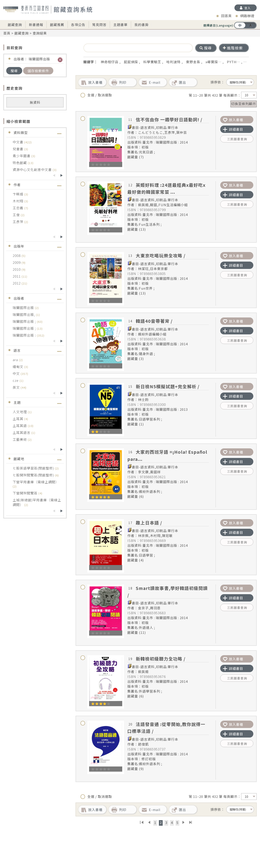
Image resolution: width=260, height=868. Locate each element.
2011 (17, 276)
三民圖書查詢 (237, 139)
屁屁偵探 (131, 62)
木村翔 (18, 201)
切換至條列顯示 (244, 104)
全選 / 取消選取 (96, 95)
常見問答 (99, 25)
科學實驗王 (152, 62)
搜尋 (14, 71)
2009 (17, 262)
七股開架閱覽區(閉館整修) (34, 475)
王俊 (17, 215)
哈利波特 (174, 62)
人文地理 (20, 412)
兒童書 (18, 149)
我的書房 (142, 25)
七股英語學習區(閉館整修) (34, 468)
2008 (17, 255)
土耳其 (18, 419)
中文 (17, 373)
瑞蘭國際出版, (24, 314)
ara (16, 360)
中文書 (18, 142)
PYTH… (234, 62)
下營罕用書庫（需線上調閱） (36, 482)
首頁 (7, 33)
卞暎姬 (18, 194)
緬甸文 (18, 367)
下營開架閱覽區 (26, 493)
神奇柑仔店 (110, 62)
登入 (248, 8)
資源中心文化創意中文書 (33, 170)
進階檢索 (233, 48)
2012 (17, 283)
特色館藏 (20, 163)
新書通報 (36, 25)
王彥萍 (18, 222)
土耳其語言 (22, 432)
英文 (17, 387)
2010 (17, 269)
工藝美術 (20, 439)
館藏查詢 (15, 25)
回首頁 (226, 16)
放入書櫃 (233, 120)
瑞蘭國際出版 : (25, 335)
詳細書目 (233, 129)
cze (16, 380)
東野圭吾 (193, 62)
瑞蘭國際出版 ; (25, 321)
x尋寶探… (214, 62)
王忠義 (18, 208)
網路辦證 (247, 16)
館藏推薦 (57, 25)
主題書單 (120, 25)
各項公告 (78, 25)
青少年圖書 (22, 156)
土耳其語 (20, 426)
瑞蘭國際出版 (24, 308)
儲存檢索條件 (38, 71)
